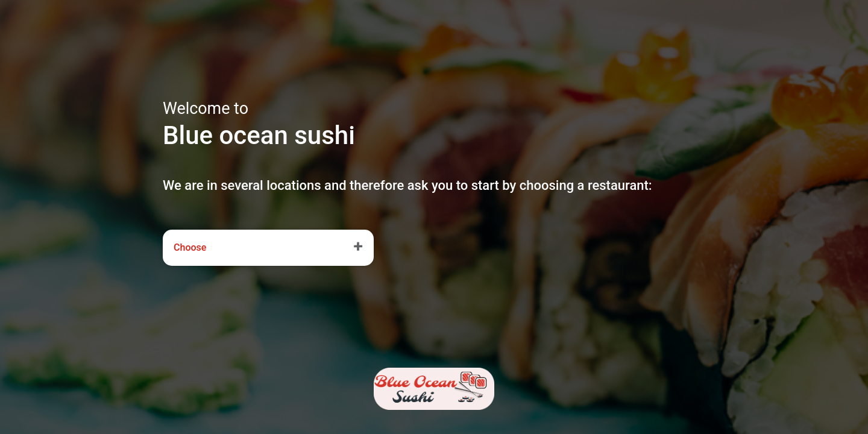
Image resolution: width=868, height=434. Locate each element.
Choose (190, 247)
